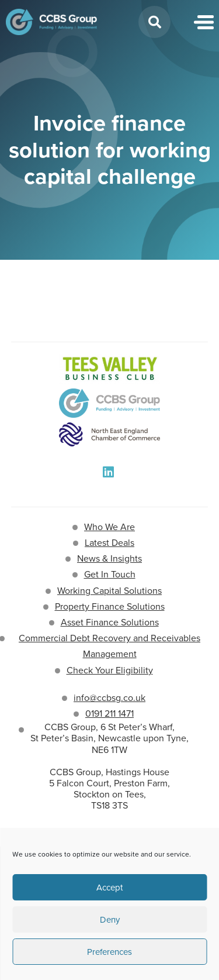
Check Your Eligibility (110, 670)
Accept (109, 888)
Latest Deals (109, 543)
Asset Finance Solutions (110, 622)
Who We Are (109, 527)
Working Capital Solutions (109, 591)
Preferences (109, 952)
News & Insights (109, 558)
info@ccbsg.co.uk (109, 698)
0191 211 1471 (109, 713)
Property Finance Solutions (110, 606)
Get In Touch (110, 574)
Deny (110, 920)
